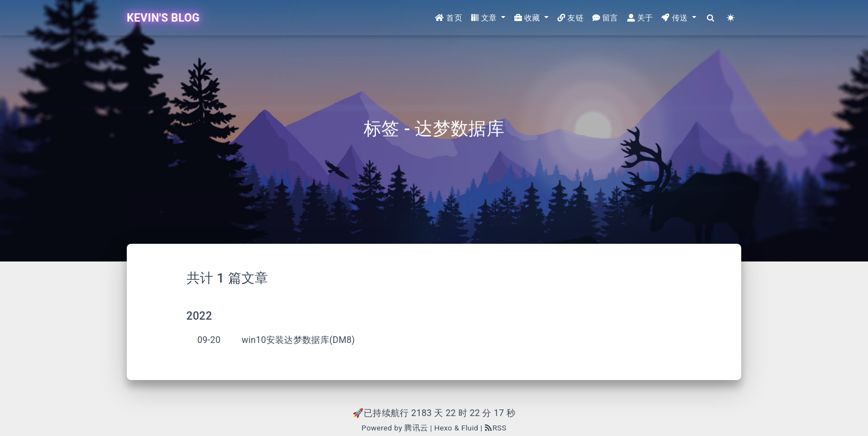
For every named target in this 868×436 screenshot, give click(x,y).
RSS (495, 428)
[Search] (711, 18)
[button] (488, 18)
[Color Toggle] (731, 18)
